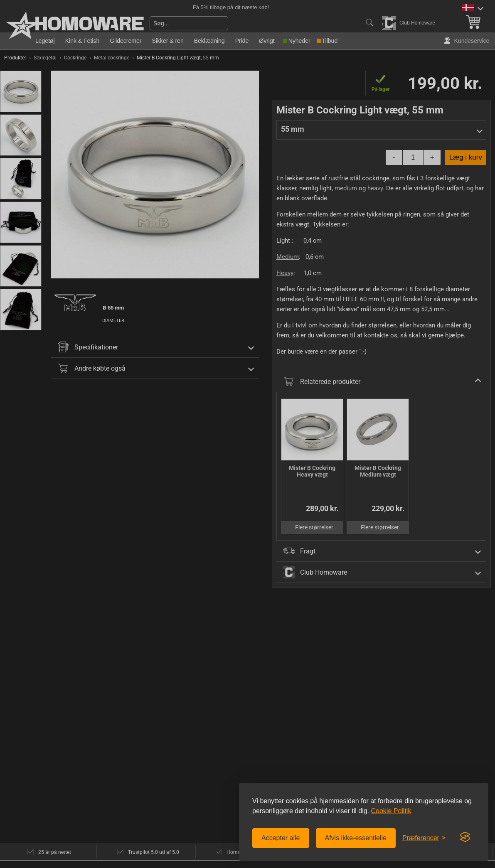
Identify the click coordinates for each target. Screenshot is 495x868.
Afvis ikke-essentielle (356, 838)
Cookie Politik (391, 811)
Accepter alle (281, 838)
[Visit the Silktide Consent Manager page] (465, 837)
